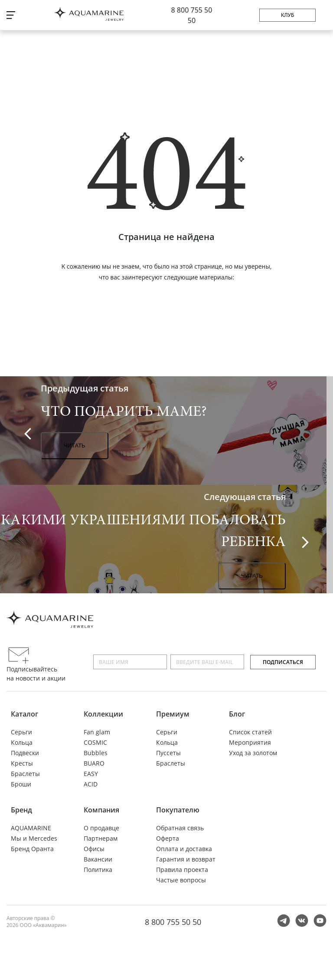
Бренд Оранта (32, 849)
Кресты (22, 763)
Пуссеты (168, 753)
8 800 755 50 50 (173, 922)
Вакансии (98, 859)
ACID (91, 784)
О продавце (101, 828)
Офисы (94, 849)
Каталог (24, 714)
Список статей (250, 732)
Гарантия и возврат (186, 859)
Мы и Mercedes (34, 838)
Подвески (25, 753)
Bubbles (96, 753)
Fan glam (97, 732)
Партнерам (101, 838)
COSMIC (95, 742)
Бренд (21, 810)
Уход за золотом (253, 753)
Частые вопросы (181, 880)
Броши (21, 784)
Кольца (22, 742)
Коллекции (103, 714)
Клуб (288, 15)
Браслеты (25, 774)
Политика (98, 870)
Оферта (168, 838)
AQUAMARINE (31, 828)
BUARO (94, 763)
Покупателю (178, 810)
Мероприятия (250, 742)
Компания (101, 810)
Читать (75, 446)
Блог (237, 714)
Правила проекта (182, 870)
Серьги (21, 732)
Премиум (173, 714)
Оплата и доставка (184, 849)
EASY (91, 774)
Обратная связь (180, 828)
